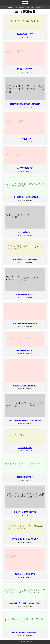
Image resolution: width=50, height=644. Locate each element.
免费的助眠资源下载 (19, 7)
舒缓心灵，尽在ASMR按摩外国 (25, 512)
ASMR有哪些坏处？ (25, 232)
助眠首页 (10, 7)
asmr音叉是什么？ (25, 448)
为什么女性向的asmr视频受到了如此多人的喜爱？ (25, 421)
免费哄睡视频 (39, 7)
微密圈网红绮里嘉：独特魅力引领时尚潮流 (25, 104)
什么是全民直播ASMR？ (25, 34)
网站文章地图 (21, 642)
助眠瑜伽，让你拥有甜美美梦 (25, 574)
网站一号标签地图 (28, 642)
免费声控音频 (30, 7)
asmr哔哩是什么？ (25, 139)
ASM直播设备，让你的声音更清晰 (25, 259)
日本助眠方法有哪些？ (25, 477)
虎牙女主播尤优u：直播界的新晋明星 (25, 197)
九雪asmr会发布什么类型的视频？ (25, 324)
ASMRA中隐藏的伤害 (25, 168)
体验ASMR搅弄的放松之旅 (25, 294)
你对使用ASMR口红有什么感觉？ (25, 386)
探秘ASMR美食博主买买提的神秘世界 (25, 539)
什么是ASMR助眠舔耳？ (25, 351)
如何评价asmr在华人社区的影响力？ (25, 632)
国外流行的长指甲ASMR (25, 69)
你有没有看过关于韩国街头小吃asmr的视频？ (25, 603)
